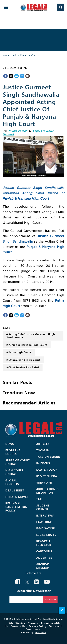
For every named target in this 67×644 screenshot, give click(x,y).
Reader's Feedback (44, 543)
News (6, 55)
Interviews (45, 515)
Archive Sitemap (43, 566)
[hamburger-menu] (6, 7)
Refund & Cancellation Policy (16, 507)
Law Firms (44, 522)
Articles (43, 444)
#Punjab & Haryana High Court (27, 345)
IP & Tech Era (47, 476)
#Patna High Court (19, 352)
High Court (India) (14, 472)
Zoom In (43, 450)
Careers (33, 623)
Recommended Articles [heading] (29, 403)
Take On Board (48, 457)
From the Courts (29, 55)
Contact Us (18, 626)
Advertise (44, 558)
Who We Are (17, 623)
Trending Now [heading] (19, 393)
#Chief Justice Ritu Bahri (23, 367)
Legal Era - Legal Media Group (47, 619)
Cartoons (44, 551)
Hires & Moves (17, 497)
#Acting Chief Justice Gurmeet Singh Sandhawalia (31, 336)
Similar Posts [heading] (18, 382)
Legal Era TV (46, 535)
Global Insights (12, 482)
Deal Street (15, 490)
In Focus (43, 463)
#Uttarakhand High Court (23, 360)
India (14, 55)
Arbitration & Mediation (48, 491)
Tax (39, 499)
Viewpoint (44, 483)
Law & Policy (47, 470)
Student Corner (43, 507)
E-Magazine (46, 528)
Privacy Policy (38, 626)
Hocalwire (40, 633)
